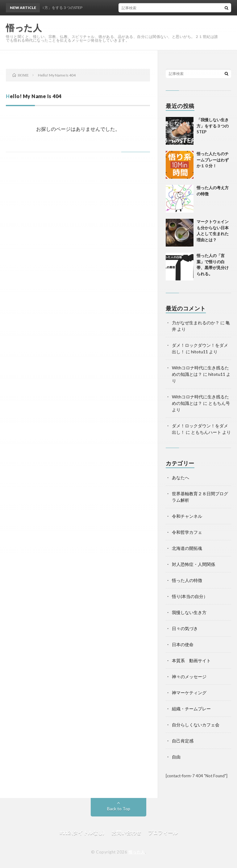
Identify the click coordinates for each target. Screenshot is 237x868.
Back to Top (119, 809)
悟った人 (137, 852)
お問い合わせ (126, 832)
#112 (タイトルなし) (82, 832)
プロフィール (163, 832)
